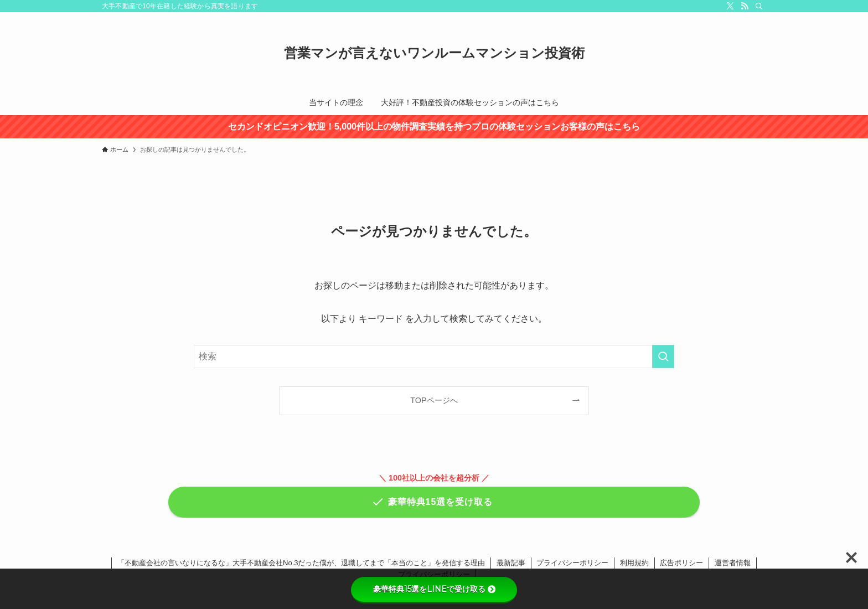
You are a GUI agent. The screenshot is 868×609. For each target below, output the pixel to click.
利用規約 (634, 563)
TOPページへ (434, 400)
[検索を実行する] (663, 357)
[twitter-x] (730, 6)
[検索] (759, 6)
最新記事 (511, 563)
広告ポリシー (681, 563)
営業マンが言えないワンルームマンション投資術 (434, 53)
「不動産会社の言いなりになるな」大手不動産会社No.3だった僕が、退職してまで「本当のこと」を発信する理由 (301, 563)
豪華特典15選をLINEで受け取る (434, 589)
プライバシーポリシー (572, 563)
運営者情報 (733, 563)
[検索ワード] (434, 357)
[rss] (745, 6)
